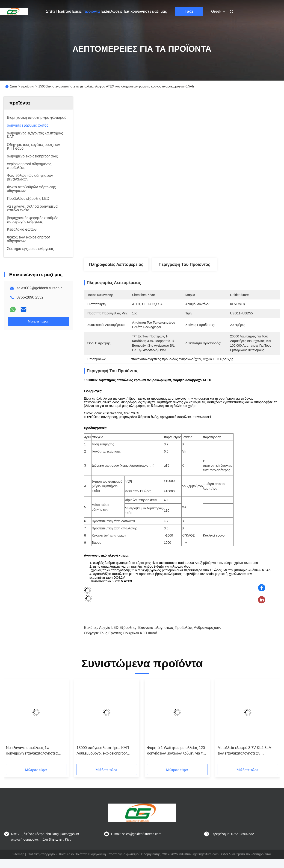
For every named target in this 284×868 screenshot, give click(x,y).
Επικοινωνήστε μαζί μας (146, 11)
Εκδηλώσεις (112, 11)
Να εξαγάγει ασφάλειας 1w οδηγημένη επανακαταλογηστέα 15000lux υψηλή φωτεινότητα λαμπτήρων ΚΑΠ (32, 751)
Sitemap (18, 854)
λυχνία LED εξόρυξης (117, 628)
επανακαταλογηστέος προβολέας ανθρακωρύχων (179, 628)
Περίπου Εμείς (69, 11)
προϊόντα (92, 11)
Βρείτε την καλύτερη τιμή (207, 243)
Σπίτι (50, 11)
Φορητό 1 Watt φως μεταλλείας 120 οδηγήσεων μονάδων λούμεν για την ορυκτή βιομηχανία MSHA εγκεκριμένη (177, 751)
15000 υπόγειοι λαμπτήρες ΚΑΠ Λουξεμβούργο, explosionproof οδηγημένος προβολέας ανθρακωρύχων (103, 751)
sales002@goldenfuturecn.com (42, 288)
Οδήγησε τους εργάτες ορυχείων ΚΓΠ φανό (120, 633)
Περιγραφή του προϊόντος (184, 264)
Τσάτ (189, 11)
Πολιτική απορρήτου (42, 854)
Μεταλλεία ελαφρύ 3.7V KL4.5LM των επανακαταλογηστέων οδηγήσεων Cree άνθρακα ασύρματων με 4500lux (245, 751)
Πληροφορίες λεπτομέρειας (116, 264)
